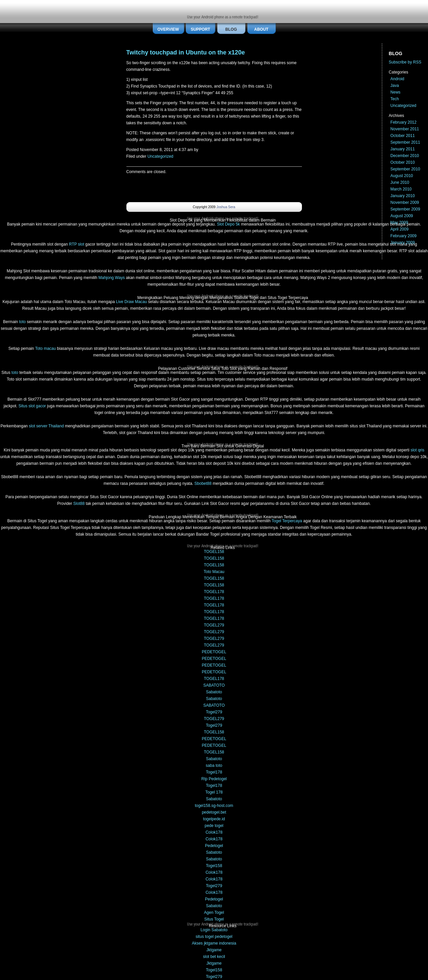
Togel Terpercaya (287, 521)
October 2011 (403, 136)
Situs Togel (214, 919)
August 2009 (402, 216)
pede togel (214, 826)
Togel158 (214, 866)
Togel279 (214, 712)
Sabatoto (214, 692)
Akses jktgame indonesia (214, 943)
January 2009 (403, 243)
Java (395, 86)
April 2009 (400, 229)
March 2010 (401, 189)
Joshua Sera (226, 207)
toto (22, 322)
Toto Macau (214, 572)
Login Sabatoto (214, 930)
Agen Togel (214, 913)
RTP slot (77, 244)
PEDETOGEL (214, 652)
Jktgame (214, 950)
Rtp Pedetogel (214, 779)
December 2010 (405, 156)
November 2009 (405, 202)
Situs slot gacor (32, 406)
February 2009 (404, 236)
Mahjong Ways (112, 278)
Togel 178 (214, 792)
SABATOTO (214, 685)
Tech (395, 99)
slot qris (417, 450)
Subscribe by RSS (405, 62)
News (396, 92)
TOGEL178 (214, 592)
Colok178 (214, 832)
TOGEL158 (214, 552)
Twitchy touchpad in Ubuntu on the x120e (186, 52)
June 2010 (400, 182)
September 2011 (405, 142)
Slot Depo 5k (229, 224)
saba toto (214, 765)
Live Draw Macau (132, 302)
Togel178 (214, 772)
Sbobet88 (203, 483)
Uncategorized (160, 156)
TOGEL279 (214, 625)
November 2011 (405, 129)
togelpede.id (214, 819)
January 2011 (403, 149)
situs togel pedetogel (214, 937)
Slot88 (79, 504)
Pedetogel (214, 846)
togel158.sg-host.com (214, 806)
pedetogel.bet (214, 812)
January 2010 (403, 196)
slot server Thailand (46, 426)
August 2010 (402, 176)
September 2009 (405, 209)
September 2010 (405, 169)
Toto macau (45, 348)
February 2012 (404, 122)
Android (397, 79)
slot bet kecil (214, 957)
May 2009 (399, 223)
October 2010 (403, 162)
